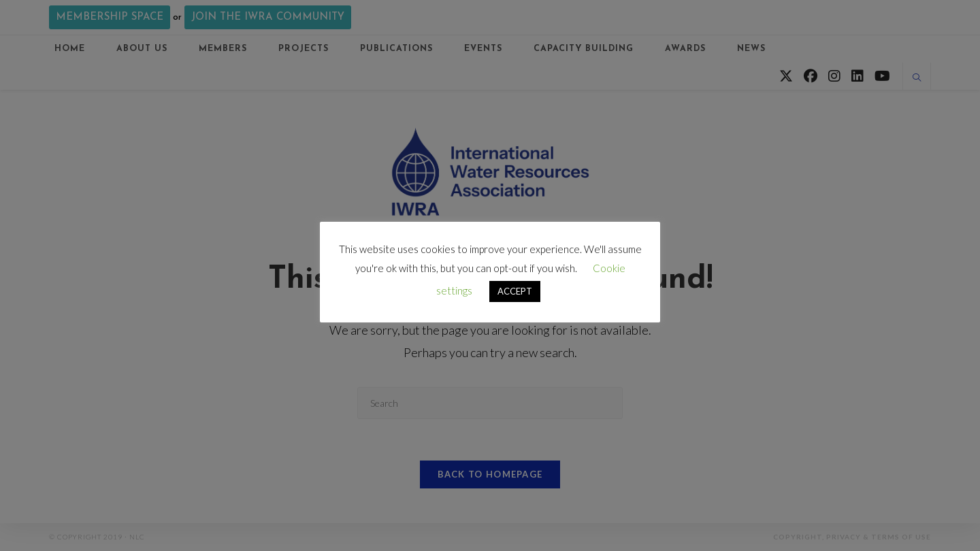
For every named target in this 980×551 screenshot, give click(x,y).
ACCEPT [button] (515, 291)
